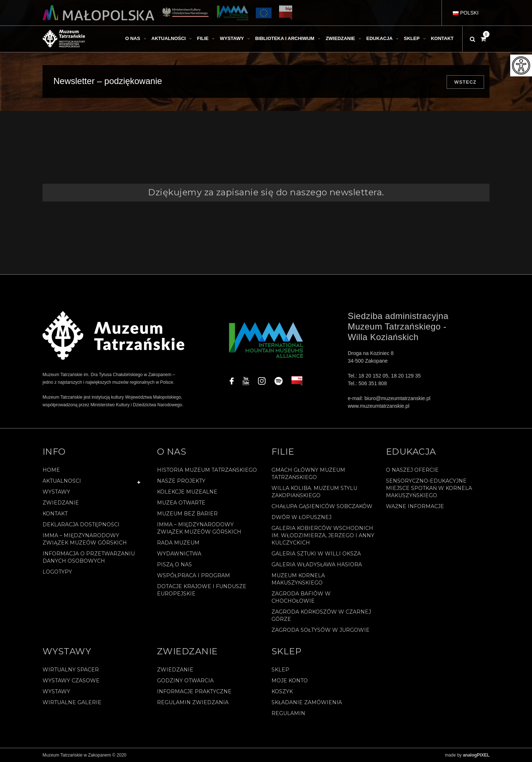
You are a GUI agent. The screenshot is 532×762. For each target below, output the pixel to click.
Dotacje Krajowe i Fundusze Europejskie (202, 590)
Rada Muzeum (178, 543)
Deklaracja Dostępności (81, 524)
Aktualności (62, 481)
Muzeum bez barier (187, 514)
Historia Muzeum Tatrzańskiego (207, 470)
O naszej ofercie (412, 470)
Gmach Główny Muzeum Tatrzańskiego (308, 474)
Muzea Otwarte (181, 503)
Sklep (280, 670)
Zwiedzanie (61, 503)
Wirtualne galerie (72, 702)
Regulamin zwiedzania (193, 702)
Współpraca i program (194, 575)
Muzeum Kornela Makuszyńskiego (298, 579)
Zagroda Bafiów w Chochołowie (301, 597)
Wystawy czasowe (71, 681)
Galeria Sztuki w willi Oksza (316, 554)
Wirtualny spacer (71, 670)
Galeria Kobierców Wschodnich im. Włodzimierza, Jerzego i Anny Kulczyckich (323, 535)
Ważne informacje (415, 506)
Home (51, 470)
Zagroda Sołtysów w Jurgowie (321, 630)
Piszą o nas (174, 564)
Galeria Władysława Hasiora (317, 564)
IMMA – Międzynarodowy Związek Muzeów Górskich (85, 539)
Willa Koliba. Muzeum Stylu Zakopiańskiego (314, 492)
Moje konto (290, 681)
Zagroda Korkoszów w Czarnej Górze (321, 615)
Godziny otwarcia (185, 681)
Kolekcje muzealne (187, 492)
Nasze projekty (181, 481)
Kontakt (55, 514)
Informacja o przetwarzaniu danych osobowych (89, 557)
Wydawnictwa (179, 554)
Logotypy (57, 572)
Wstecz (465, 82)
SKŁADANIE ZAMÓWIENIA (307, 702)
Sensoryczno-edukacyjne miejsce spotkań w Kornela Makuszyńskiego (429, 488)
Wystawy (56, 492)
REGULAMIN (288, 713)
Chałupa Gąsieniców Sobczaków (322, 506)
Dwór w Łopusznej (301, 517)
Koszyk (282, 691)
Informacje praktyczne (194, 691)
